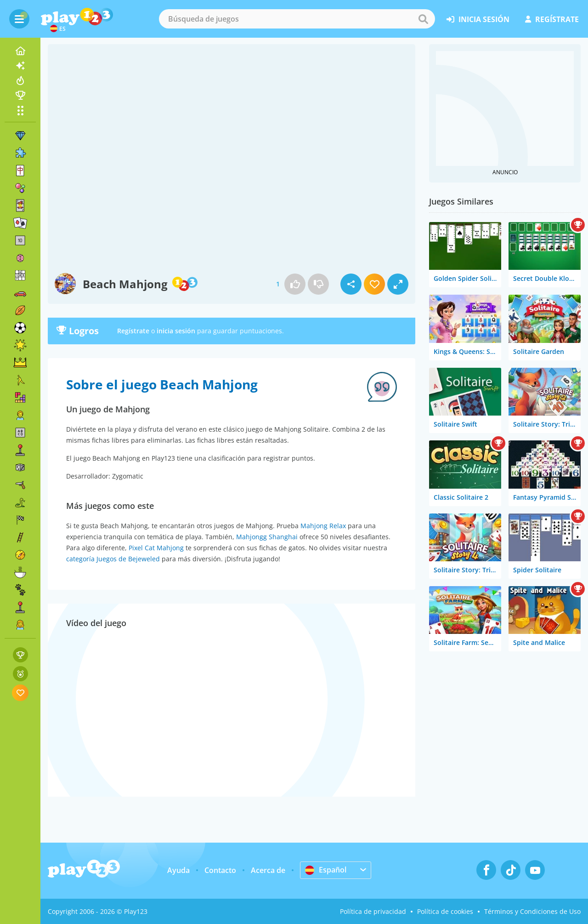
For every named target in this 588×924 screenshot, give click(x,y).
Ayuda (178, 870)
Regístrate (133, 331)
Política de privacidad (373, 911)
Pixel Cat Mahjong (156, 548)
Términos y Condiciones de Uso (532, 911)
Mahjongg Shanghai (267, 537)
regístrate (552, 19)
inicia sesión (478, 19)
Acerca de (268, 870)
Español (326, 870)
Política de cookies (445, 911)
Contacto (220, 870)
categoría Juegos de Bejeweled (113, 559)
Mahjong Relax (323, 526)
